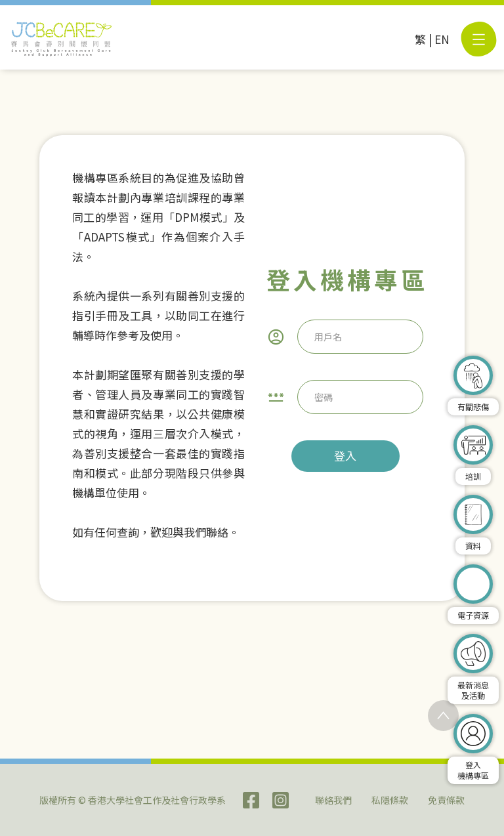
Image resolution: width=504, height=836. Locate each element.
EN (442, 39)
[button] (478, 39)
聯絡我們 (333, 800)
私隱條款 (390, 800)
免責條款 (446, 800)
